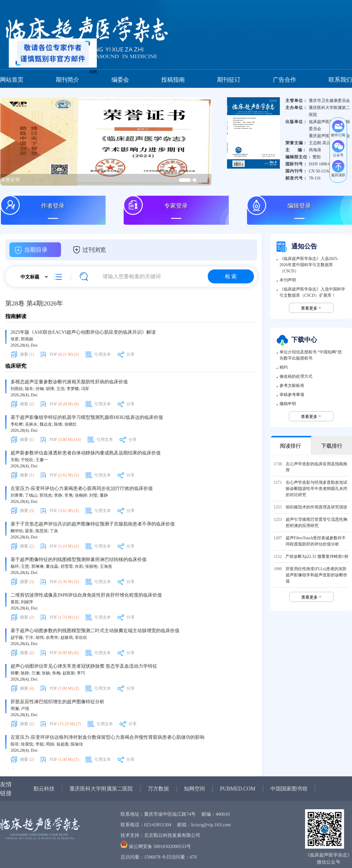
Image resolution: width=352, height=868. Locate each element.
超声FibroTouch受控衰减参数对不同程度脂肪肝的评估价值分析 (316, 541)
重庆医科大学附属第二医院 (101, 789)
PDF (64, 354)
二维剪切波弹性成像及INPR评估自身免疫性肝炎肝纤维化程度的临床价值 (86, 595)
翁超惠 (62, 744)
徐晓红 (71, 424)
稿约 (284, 367)
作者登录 (53, 206)
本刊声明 (288, 280)
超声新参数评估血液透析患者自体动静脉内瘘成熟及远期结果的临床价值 (86, 453)
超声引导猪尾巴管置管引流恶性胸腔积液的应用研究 (317, 523)
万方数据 (158, 789)
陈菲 (15, 744)
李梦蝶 (73, 389)
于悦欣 (27, 460)
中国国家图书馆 (289, 789)
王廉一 (42, 460)
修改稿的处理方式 (296, 376)
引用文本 (103, 354)
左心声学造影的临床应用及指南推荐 (317, 467)
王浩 (60, 389)
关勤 (15, 460)
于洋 (29, 638)
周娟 (50, 744)
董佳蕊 (52, 566)
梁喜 (29, 531)
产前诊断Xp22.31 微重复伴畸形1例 (317, 556)
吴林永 (31, 424)
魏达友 (46, 424)
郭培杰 (46, 495)
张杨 (46, 673)
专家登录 (176, 206)
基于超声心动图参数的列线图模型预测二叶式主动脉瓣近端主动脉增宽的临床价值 (95, 631)
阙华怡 (17, 531)
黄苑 (15, 602)
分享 (131, 354)
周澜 (15, 709)
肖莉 (79, 566)
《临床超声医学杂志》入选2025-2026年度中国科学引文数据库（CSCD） (309, 265)
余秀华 (52, 638)
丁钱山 (31, 495)
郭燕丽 (27, 339)
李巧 (81, 673)
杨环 (15, 566)
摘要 (27, 354)
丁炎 (54, 531)
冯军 (85, 389)
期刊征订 (229, 80)
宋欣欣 (81, 638)
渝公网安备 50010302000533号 (160, 846)
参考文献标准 (292, 386)
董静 (104, 495)
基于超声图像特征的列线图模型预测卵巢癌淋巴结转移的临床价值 (79, 559)
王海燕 (106, 566)
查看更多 (311, 308)
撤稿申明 (288, 404)
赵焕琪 (67, 638)
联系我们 (340, 80)
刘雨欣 (17, 389)
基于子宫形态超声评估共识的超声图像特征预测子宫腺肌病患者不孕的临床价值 (93, 524)
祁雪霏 (67, 566)
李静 (58, 495)
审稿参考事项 (292, 395)
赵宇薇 (17, 638)
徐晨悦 (27, 744)
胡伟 (40, 638)
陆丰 (29, 389)
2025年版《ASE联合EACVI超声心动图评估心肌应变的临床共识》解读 (83, 332)
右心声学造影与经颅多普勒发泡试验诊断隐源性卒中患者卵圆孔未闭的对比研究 (317, 489)
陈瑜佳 (77, 744)
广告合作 (285, 80)
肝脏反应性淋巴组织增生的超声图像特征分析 (57, 702)
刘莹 (93, 495)
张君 (15, 339)
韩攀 (15, 673)
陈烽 (58, 424)
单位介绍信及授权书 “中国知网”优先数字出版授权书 (311, 355)
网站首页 (12, 80)
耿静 (25, 673)
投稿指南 (173, 80)
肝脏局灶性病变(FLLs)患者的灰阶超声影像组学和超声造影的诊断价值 (317, 575)
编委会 (120, 80)
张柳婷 (81, 495)
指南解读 (16, 316)
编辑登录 (299, 206)
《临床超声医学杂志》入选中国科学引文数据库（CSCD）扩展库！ (312, 292)
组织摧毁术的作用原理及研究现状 (317, 507)
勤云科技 (44, 789)
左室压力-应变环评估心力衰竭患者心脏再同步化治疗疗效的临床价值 (82, 488)
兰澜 (35, 673)
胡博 (50, 389)
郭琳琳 (38, 566)
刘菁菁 (17, 495)
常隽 (69, 495)
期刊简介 (67, 80)
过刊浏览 (94, 250)
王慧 (25, 566)
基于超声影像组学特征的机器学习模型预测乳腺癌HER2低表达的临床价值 (87, 417)
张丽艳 (91, 566)
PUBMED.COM (238, 789)
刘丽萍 (27, 602)
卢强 (25, 709)
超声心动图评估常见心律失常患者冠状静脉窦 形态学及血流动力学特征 (84, 666)
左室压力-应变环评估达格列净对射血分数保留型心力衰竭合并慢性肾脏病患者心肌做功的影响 (108, 737)
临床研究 (16, 366)
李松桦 (17, 424)
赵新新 (69, 673)
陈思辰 (42, 531)
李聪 (40, 744)
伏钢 (40, 389)
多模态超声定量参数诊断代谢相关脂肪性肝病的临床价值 (69, 382)
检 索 (231, 276)
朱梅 (56, 673)
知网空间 (194, 789)
